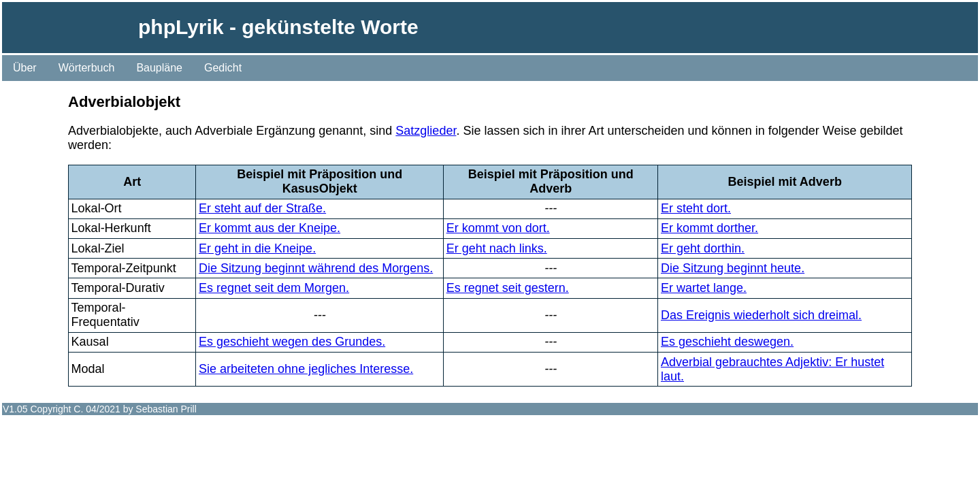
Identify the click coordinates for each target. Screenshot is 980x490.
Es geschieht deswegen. (727, 342)
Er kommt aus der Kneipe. (269, 228)
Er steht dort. (696, 208)
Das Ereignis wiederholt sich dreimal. (761, 315)
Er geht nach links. (497, 248)
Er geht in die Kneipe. (257, 248)
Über (25, 68)
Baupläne (159, 68)
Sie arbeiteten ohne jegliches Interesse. (306, 369)
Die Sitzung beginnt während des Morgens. (316, 268)
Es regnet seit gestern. (508, 288)
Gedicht (223, 68)
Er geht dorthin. (703, 248)
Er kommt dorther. (709, 228)
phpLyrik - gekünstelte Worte (278, 27)
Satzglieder (426, 131)
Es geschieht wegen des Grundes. (292, 342)
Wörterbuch (87, 68)
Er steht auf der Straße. (262, 208)
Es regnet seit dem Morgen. (274, 288)
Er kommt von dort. (498, 228)
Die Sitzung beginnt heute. (733, 268)
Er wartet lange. (704, 288)
